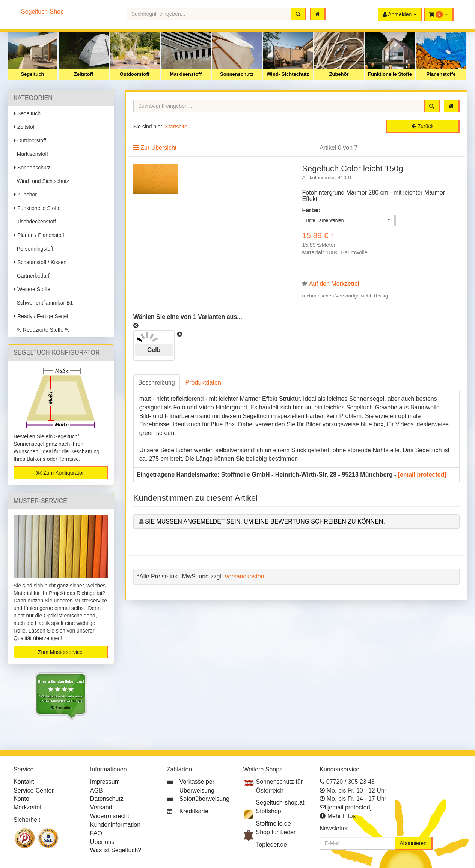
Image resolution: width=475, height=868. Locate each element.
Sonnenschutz (237, 74)
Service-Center (34, 790)
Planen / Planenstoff (39, 235)
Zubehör (339, 74)
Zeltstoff (84, 74)
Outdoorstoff (135, 74)
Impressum (105, 782)
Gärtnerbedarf (32, 276)
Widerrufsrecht (110, 816)
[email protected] (422, 475)
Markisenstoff (186, 74)
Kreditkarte (194, 811)
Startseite (176, 127)
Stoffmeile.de (273, 823)
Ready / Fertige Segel (41, 316)
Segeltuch (32, 74)
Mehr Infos (342, 816)
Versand (101, 807)
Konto (21, 799)
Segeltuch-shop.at (280, 802)
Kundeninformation (115, 825)
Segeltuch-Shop (42, 11)
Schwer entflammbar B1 (43, 303)
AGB (97, 790)
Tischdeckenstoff (35, 222)
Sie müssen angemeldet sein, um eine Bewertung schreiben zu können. (265, 522)
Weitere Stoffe (32, 289)
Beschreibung (157, 383)
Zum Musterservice (60, 652)
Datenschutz (107, 799)
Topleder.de (271, 845)
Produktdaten (203, 383)
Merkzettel (27, 807)
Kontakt (24, 782)
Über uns (102, 842)
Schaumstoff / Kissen (40, 262)
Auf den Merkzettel (334, 284)
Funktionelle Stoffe (390, 74)
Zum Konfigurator (60, 473)
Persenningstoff (34, 249)
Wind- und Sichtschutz (41, 181)
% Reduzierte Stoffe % (42, 330)
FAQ (96, 833)
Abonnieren (413, 843)
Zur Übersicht (158, 148)
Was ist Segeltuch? (116, 850)
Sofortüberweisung (204, 799)
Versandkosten (244, 576)
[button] (439, 14)
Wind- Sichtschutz (288, 74)
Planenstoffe (441, 74)
